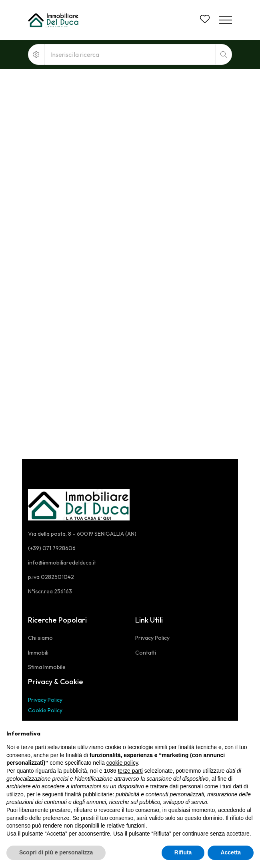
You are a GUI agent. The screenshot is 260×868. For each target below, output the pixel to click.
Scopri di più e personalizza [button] (56, 852)
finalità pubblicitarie (89, 794)
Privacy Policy (45, 700)
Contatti (146, 653)
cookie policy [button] (122, 763)
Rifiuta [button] (183, 852)
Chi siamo (40, 638)
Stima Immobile (47, 667)
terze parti (130, 771)
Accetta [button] (231, 852)
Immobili (38, 653)
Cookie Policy (45, 710)
